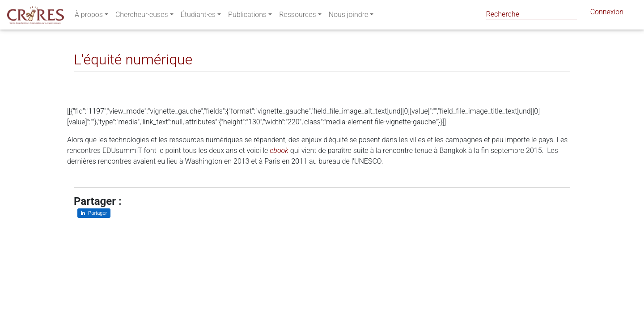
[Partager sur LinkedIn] (87, 79)
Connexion (607, 14)
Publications (247, 16)
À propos (89, 16)
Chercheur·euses (142, 16)
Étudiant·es (198, 16)
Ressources (297, 16)
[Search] (532, 14)
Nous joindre (349, 16)
